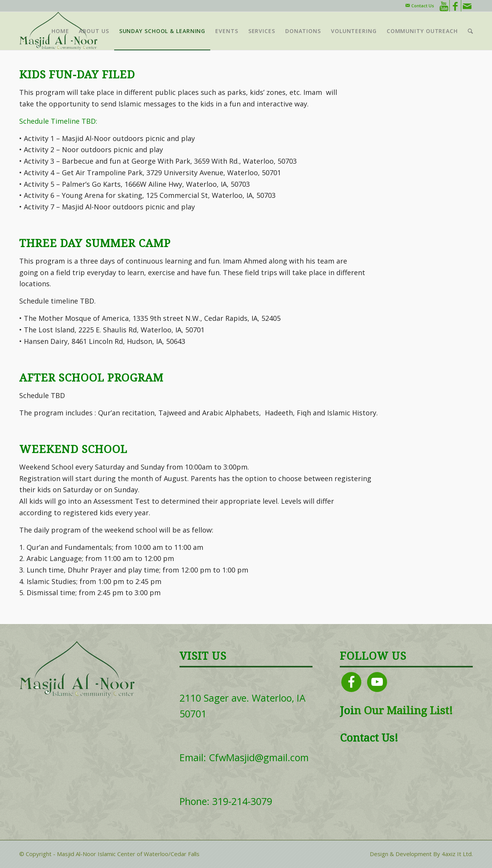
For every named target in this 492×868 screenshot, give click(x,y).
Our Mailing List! (407, 711)
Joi (347, 711)
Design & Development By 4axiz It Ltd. (421, 854)
